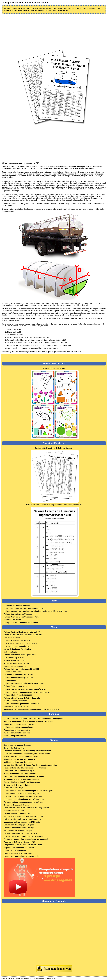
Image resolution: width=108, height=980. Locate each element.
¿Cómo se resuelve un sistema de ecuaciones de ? (34, 719)
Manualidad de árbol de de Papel (23, 816)
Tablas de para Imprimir (22, 704)
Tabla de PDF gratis (24, 683)
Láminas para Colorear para (20, 833)
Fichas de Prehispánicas (23, 802)
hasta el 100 (16, 707)
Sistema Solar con (18, 831)
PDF (54, 505)
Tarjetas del (15, 850)
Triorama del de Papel (18, 853)
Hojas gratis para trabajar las (26, 808)
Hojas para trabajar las (25, 768)
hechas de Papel (19, 828)
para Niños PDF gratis (28, 791)
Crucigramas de (18, 785)
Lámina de (17, 649)
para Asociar (19, 848)
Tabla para (25, 689)
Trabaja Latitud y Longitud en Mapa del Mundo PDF (23, 819)
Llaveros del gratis (17, 813)
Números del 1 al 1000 (15, 660)
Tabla (10, 680)
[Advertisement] (54, 31)
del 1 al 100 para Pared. (20, 655)
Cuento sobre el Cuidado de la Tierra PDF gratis (22, 794)
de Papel (14, 811)
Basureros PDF (20, 842)
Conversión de (17, 605)
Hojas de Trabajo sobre (23, 836)
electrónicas (16, 805)
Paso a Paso (17, 641)
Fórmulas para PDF (19, 724)
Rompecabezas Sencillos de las (23, 845)
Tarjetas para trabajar (26, 839)
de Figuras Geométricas (29, 721)
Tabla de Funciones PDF (27, 692)
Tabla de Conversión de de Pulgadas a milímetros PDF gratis (36, 611)
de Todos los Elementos (54, 448)
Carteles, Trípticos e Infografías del (22, 782)
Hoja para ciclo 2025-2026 (20, 643)
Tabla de (18, 614)
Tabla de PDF (22, 632)
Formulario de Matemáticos (17, 730)
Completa (15, 736)
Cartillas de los (27, 751)
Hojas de (17, 646)
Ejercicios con (24, 776)
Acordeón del (21, 756)
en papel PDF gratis (22, 822)
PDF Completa (17, 733)
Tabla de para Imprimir (19, 678)
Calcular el (14, 658)
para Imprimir (15, 701)
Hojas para (19, 771)
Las (18, 675)
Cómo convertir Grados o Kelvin (24, 608)
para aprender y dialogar (23, 796)
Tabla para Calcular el (21, 623)
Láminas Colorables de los (30, 765)
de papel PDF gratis (19, 825)
